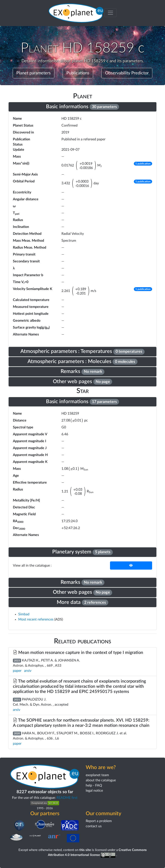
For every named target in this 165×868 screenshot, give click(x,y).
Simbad (24, 614)
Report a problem (99, 821)
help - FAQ (94, 785)
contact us (94, 826)
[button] (143, 165)
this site (85, 850)
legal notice (94, 791)
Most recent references (36, 619)
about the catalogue (101, 780)
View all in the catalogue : (32, 566)
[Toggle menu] (110, 13)
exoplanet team (97, 775)
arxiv (28, 671)
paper (17, 671)
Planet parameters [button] (34, 73)
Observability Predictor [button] (127, 73)
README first (67, 798)
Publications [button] (78, 73)
